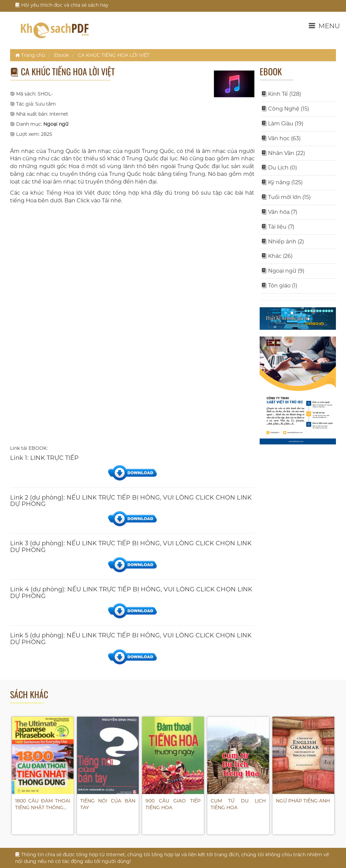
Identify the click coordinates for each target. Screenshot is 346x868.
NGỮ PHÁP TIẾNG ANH (303, 801)
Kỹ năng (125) (282, 182)
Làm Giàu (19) (282, 124)
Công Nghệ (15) (285, 109)
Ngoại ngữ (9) (283, 271)
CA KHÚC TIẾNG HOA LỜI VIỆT (114, 55)
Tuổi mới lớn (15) (286, 197)
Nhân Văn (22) (283, 153)
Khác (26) (277, 256)
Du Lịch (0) (279, 168)
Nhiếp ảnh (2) (283, 242)
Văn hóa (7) (279, 212)
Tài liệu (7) (278, 227)
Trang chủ (30, 55)
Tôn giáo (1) (279, 286)
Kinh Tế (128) (281, 94)
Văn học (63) (281, 138)
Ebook (61, 55)
